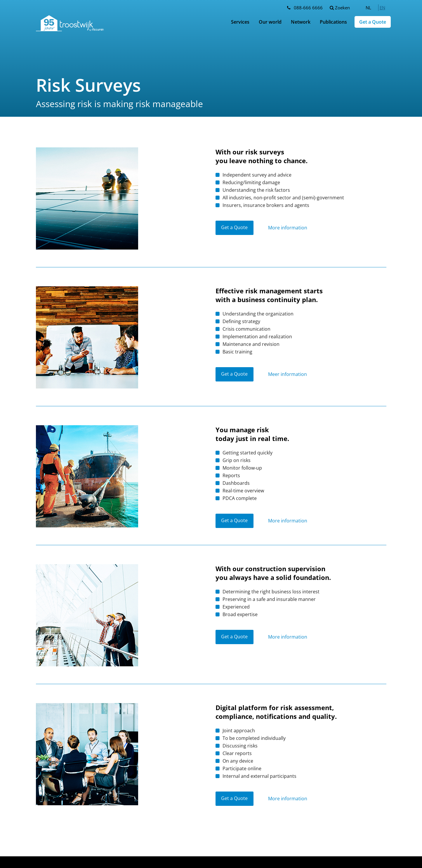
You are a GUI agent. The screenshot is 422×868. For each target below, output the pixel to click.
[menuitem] (368, 8)
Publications (333, 22)
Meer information (288, 374)
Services (240, 22)
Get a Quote (373, 22)
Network (301, 22)
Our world (270, 22)
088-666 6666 (308, 8)
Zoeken (340, 8)
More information (288, 228)
